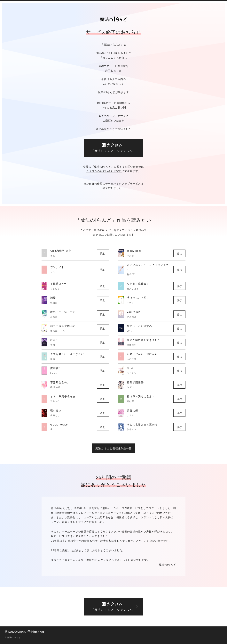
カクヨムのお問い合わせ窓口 (104, 171)
